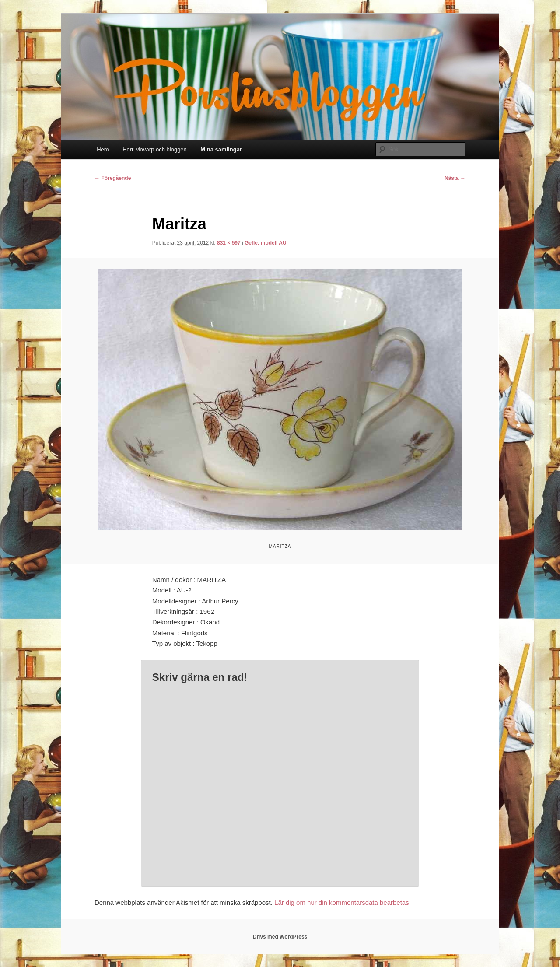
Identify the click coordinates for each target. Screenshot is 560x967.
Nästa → (455, 178)
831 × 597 (229, 243)
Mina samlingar (221, 149)
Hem (103, 149)
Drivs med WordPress (280, 937)
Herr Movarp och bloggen (155, 149)
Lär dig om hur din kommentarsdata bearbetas (342, 902)
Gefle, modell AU (266, 243)
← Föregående (113, 178)
